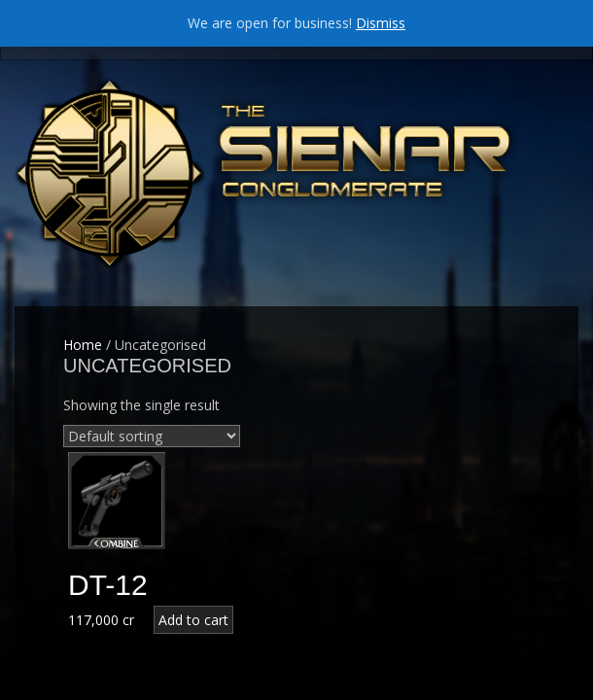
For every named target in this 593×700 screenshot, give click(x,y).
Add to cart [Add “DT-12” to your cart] (193, 620)
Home (83, 345)
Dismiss (381, 23)
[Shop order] (152, 436)
